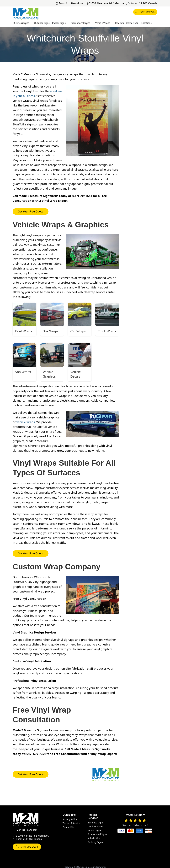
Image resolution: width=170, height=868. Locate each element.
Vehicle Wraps (104, 23)
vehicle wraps (26, 422)
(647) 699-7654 (145, 12)
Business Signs (23, 23)
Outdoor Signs (42, 23)
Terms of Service (71, 823)
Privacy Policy (70, 819)
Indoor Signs (60, 23)
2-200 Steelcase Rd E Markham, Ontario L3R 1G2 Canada (122, 3)
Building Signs (95, 842)
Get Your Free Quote (31, 211)
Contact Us (132, 23)
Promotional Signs (82, 23)
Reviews (119, 23)
